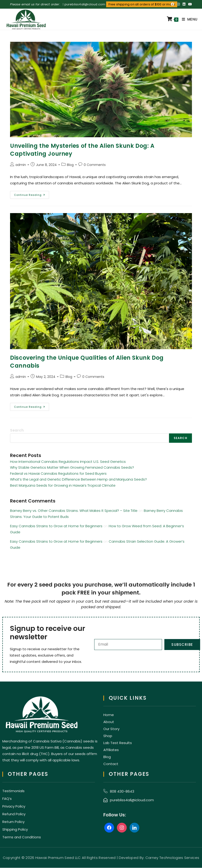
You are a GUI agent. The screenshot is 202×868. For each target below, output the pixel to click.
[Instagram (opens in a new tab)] (178, 4)
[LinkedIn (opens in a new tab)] (184, 4)
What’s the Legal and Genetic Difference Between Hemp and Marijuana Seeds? (78, 479)
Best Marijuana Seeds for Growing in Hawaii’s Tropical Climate (63, 485)
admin (21, 165)
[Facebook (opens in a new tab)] (173, 4)
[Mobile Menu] (188, 19)
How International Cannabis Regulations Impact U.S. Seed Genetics (68, 462)
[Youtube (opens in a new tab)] (189, 4)
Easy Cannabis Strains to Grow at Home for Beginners (56, 526)
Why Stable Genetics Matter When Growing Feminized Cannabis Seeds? (72, 467)
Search (17, 430)
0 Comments (95, 165)
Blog (70, 165)
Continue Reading (32, 194)
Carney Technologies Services (172, 858)
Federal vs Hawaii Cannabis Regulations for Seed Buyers (58, 473)
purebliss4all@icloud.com (85, 4)
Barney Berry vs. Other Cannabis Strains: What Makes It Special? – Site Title (74, 511)
